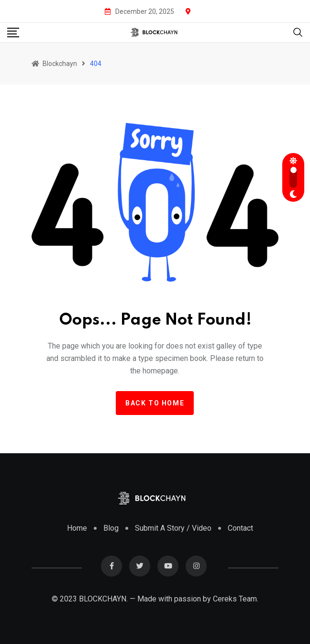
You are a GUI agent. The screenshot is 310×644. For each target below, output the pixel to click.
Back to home (155, 403)
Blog (111, 528)
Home (77, 528)
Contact (240, 528)
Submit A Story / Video (173, 528)
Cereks (225, 599)
